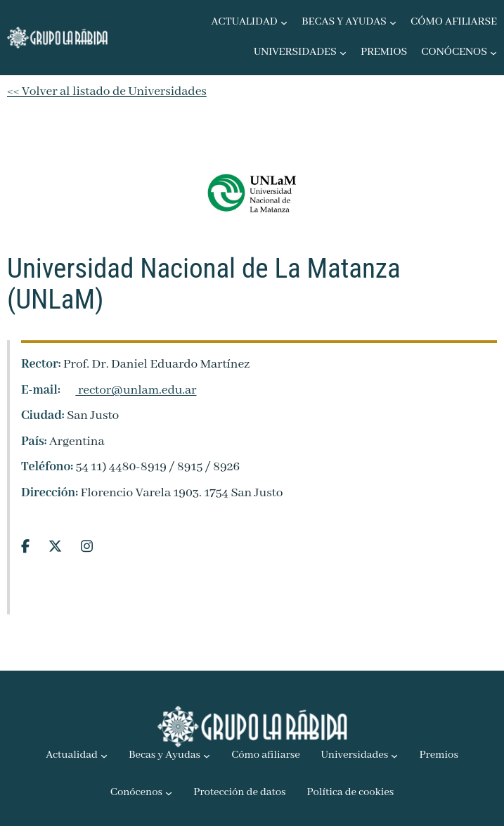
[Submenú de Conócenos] (493, 53)
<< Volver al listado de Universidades (107, 92)
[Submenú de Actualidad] (284, 22)
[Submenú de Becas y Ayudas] (393, 22)
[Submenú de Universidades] (343, 53)
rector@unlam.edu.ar (129, 391)
